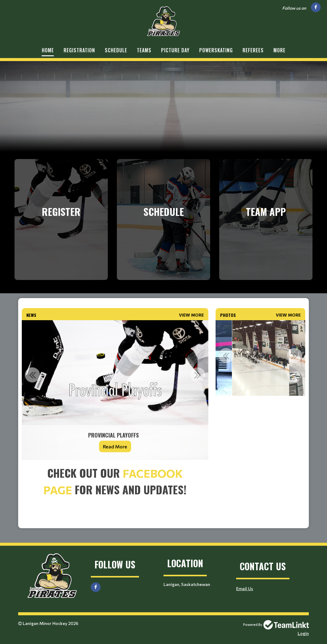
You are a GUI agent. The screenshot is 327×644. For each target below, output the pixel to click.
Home (48, 50)
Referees (253, 50)
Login (303, 633)
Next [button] (198, 375)
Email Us (245, 589)
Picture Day (175, 50)
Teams (144, 50)
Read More (115, 446)
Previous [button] (32, 375)
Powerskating (216, 50)
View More (191, 315)
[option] (115, 390)
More (279, 50)
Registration (79, 50)
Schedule (116, 50)
